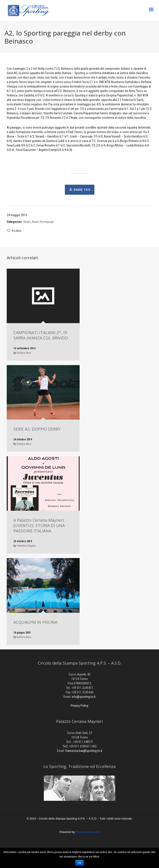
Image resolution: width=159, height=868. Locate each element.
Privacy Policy (79, 706)
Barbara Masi (24, 353)
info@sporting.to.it (84, 697)
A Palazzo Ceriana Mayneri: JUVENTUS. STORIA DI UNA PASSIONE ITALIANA (39, 525)
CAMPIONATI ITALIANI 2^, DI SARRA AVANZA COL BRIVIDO (41, 335)
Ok (79, 863)
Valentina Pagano (26, 546)
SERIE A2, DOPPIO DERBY (37, 429)
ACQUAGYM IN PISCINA (35, 622)
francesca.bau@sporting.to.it (84, 751)
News (27, 222)
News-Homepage (43, 222)
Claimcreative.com (88, 832)
